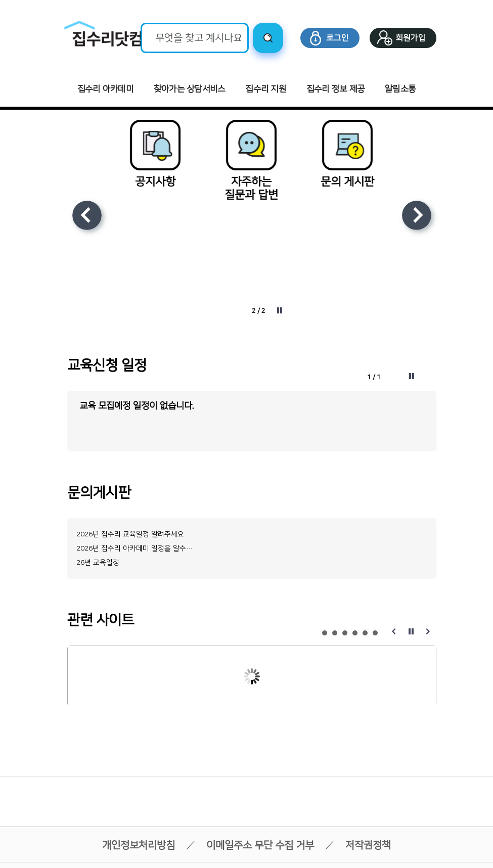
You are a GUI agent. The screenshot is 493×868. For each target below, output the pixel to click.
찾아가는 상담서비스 (190, 89)
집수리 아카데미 (105, 89)
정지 (280, 310)
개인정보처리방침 (139, 846)
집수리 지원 (266, 89)
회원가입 (411, 38)
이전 (87, 215)
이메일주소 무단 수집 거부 (260, 846)
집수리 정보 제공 (335, 89)
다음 (417, 215)
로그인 (338, 38)
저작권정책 (368, 846)
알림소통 (400, 89)
